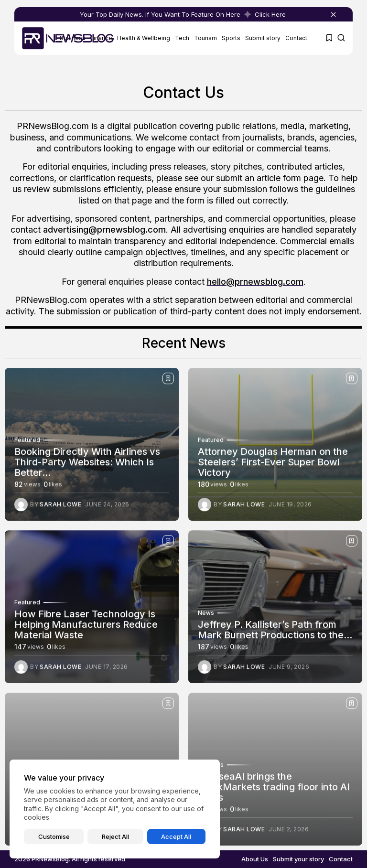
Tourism (205, 38)
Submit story (263, 38)
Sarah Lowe (60, 507)
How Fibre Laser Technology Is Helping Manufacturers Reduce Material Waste (86, 627)
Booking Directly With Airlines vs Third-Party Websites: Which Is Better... (87, 465)
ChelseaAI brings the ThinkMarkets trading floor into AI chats (274, 790)
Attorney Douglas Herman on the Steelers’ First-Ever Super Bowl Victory (273, 465)
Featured (27, 443)
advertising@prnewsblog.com (104, 230)
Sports (231, 38)
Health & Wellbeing (144, 38)
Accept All (176, 836)
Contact (296, 38)
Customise (54, 836)
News (206, 616)
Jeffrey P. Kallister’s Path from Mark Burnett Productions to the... (275, 632)
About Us (255, 859)
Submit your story (298, 859)
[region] (115, 809)
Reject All (115, 836)
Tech (182, 38)
